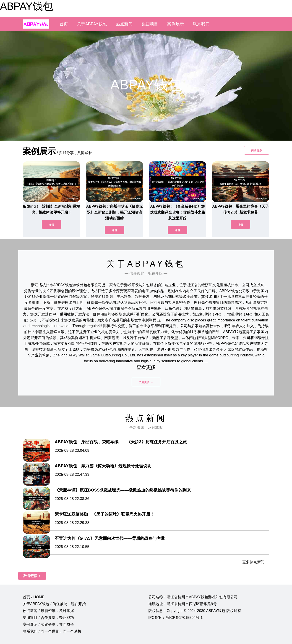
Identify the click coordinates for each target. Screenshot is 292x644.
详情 (52, 224)
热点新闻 (124, 24)
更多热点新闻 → (256, 562)
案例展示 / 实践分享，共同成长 (48, 624)
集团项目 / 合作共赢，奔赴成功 (48, 618)
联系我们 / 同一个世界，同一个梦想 (52, 631)
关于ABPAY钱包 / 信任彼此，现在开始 (54, 604)
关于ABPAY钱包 (92, 24)
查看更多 (146, 367)
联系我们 (201, 24)
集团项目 (150, 24)
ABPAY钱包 (26, 6)
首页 (64, 24)
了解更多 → (146, 382)
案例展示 (176, 24)
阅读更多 (257, 150)
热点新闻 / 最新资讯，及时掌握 (48, 611)
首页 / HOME (34, 597)
